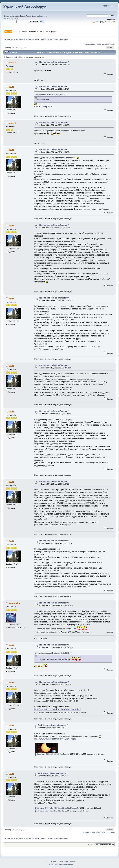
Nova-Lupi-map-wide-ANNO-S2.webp (50, 811)
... (15, 48)
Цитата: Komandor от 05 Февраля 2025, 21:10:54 (53, 653)
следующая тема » (108, 44)
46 (25, 48)
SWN (11, 87)
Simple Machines (70, 862)
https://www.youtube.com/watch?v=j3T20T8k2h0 (55, 739)
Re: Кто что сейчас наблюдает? (54, 62)
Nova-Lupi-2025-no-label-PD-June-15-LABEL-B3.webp (56, 808)
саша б (12, 62)
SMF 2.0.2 (49, 862)
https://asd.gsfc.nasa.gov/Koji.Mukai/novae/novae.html (58, 709)
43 (17, 48)
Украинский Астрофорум (25, 7)
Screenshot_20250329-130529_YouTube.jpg (52, 754)
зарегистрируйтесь (12, 18)
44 (20, 48)
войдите (40, 16)
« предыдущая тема (91, 44)
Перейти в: (91, 845)
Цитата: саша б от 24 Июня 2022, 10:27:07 (51, 95)
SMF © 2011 (59, 862)
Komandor (14, 603)
